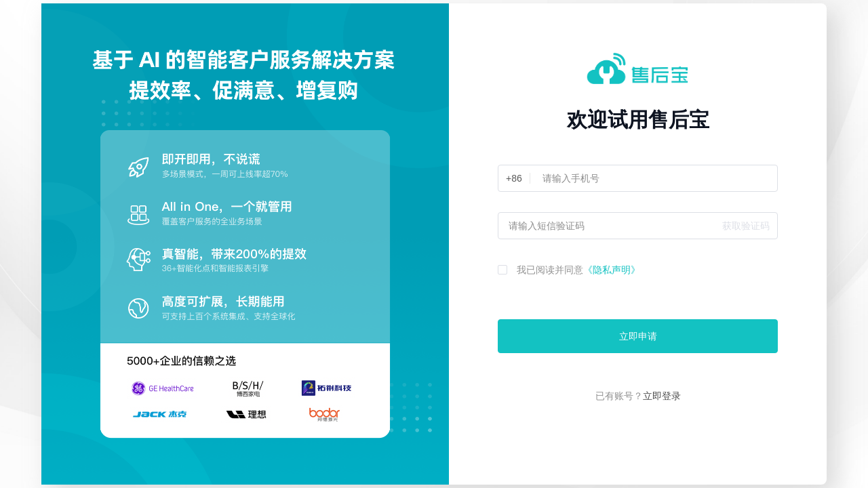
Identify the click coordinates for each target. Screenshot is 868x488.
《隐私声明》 (612, 270)
